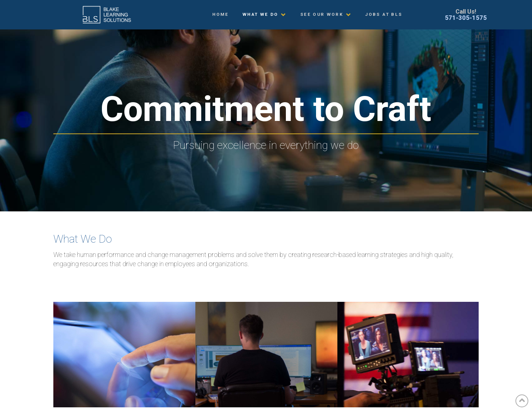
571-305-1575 (466, 18)
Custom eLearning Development (124, 355)
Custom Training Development (266, 355)
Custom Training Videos (408, 355)
